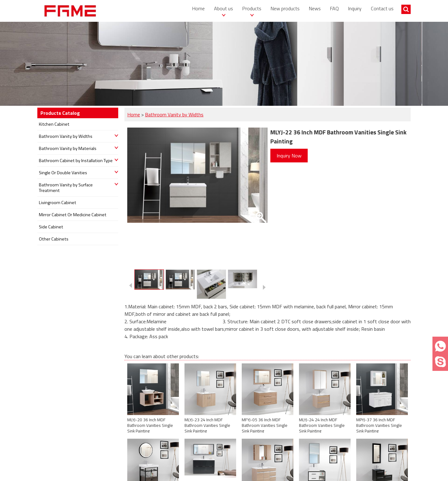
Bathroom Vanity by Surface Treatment (66, 188)
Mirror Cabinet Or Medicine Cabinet (73, 215)
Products (252, 8)
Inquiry (355, 8)
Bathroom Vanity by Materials (68, 148)
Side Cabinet (51, 227)
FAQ (334, 8)
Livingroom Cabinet (58, 203)
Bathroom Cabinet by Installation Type (76, 161)
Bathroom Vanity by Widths (174, 114)
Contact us (382, 8)
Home (198, 8)
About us (224, 8)
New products (285, 8)
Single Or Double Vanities (63, 173)
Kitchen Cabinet (54, 124)
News (315, 8)
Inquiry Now (289, 156)
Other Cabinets (54, 239)
